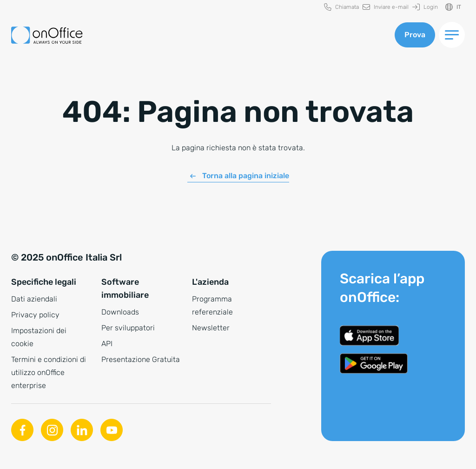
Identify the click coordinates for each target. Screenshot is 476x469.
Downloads (120, 312)
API (107, 344)
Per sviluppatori (128, 328)
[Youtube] (112, 430)
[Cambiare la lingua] (453, 7)
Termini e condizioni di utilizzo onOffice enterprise (49, 372)
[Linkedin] (82, 430)
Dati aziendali (34, 299)
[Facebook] (22, 430)
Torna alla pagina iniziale (246, 176)
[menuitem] (341, 7)
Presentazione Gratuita (141, 359)
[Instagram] (52, 430)
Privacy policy (35, 315)
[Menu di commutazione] (452, 35)
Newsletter (211, 328)
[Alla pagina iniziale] (47, 35)
